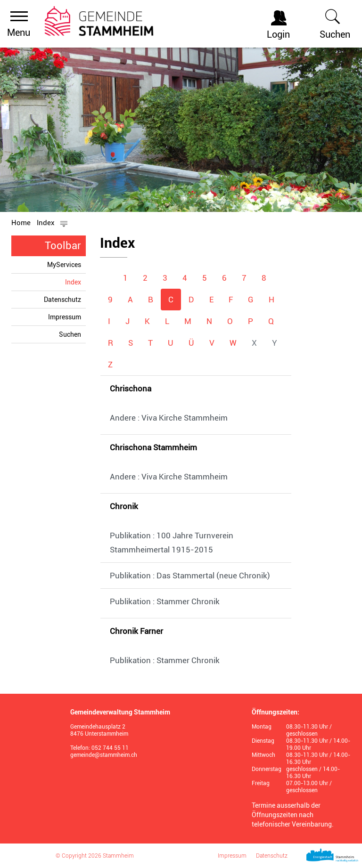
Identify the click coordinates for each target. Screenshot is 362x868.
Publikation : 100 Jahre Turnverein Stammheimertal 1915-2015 (172, 543)
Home (21, 223)
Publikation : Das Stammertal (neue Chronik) (190, 576)
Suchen (70, 334)
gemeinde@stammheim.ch (104, 755)
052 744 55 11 (110, 748)
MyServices (64, 265)
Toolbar (63, 246)
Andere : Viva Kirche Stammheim (169, 418)
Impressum (65, 317)
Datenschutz (62, 300)
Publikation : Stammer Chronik (165, 601)
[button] (53, 223)
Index (75, 282)
